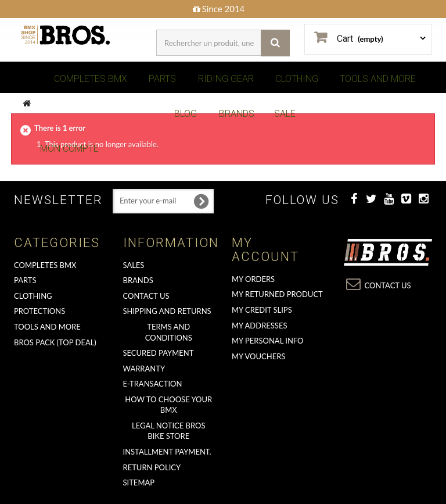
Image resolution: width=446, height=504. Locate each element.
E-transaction (153, 384)
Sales (134, 265)
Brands (138, 280)
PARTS (162, 79)
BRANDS (237, 114)
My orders (253, 279)
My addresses (259, 326)
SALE (285, 114)
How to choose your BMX (168, 405)
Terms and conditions (169, 332)
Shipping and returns (167, 311)
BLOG (186, 114)
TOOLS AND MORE (378, 79)
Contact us (146, 296)
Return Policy (152, 467)
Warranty (144, 369)
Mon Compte (69, 149)
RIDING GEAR (226, 79)
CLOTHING (297, 79)
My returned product (277, 294)
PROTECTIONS (39, 311)
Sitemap (139, 482)
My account (265, 250)
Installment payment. (167, 452)
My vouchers (258, 356)
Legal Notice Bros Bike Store (168, 431)
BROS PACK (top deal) (55, 342)
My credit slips (262, 310)
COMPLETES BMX (91, 79)
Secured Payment (159, 353)
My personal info (268, 341)
